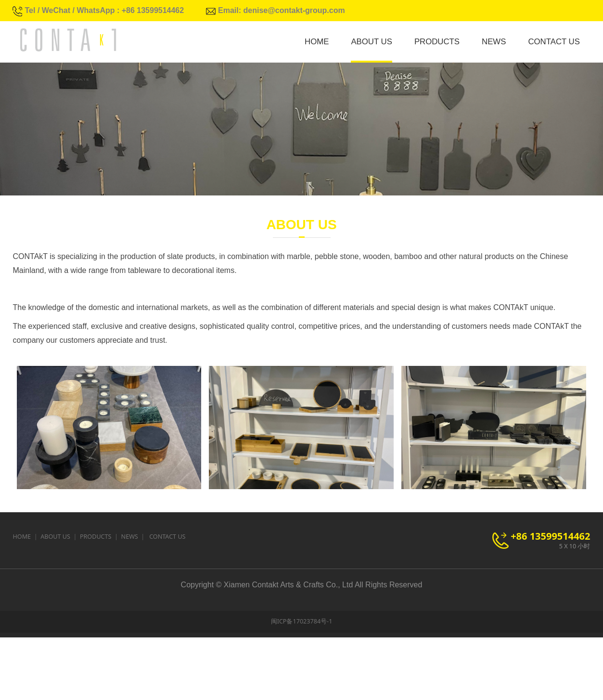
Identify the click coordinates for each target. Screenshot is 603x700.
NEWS (494, 42)
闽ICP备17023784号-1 (302, 684)
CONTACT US (554, 42)
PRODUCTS (437, 42)
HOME (317, 42)
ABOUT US (371, 42)
